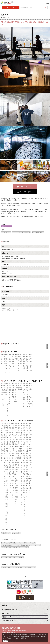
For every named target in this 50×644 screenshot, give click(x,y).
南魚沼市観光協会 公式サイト (10, 310)
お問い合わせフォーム (13, 631)
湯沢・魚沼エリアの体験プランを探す (12, 534)
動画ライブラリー (12, 623)
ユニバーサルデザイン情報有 (20, 232)
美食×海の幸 (16, 510)
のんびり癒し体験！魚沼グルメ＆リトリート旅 (14, 524)
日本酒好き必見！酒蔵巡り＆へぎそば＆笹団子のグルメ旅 (17, 520)
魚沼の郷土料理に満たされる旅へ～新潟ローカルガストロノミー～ (20, 522)
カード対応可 (5, 232)
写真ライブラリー (12, 618)
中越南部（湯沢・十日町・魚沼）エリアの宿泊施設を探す (17, 544)
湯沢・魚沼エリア (6, 226)
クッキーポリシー (15, 638)
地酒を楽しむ (5, 510)
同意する (6, 641)
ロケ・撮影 (10, 627)
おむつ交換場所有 (37, 232)
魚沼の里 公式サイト (8, 308)
